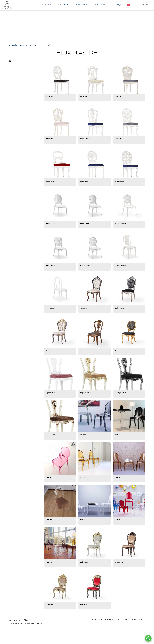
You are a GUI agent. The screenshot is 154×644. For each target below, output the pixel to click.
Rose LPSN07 (51, 189)
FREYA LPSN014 (87, 275)
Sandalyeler (34, 45)
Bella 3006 (85, 618)
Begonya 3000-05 (88, 404)
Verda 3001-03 (121, 318)
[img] (60, 84)
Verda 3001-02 (86, 318)
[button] (101, 5)
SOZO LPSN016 (52, 318)
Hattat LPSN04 (52, 146)
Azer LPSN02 (86, 103)
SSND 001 (84, 446)
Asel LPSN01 (51, 103)
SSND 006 (50, 532)
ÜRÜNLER (23, 45)
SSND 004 (84, 489)
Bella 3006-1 (85, 575)
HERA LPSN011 (87, 232)
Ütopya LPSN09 (121, 189)
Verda (48, 361)
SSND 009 (50, 575)
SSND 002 (119, 446)
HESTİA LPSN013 (53, 275)
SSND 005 (119, 489)
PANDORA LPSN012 (123, 232)
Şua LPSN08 (85, 189)
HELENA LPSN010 (53, 232)
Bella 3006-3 (51, 618)
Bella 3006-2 (120, 575)
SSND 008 (119, 532)
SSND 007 (84, 532)
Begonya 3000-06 (53, 446)
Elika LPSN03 (120, 103)
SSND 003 (50, 489)
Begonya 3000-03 (53, 404)
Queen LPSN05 (87, 146)
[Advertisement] (72, 17)
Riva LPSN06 (120, 146)
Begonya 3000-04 (123, 404)
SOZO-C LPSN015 (122, 275)
